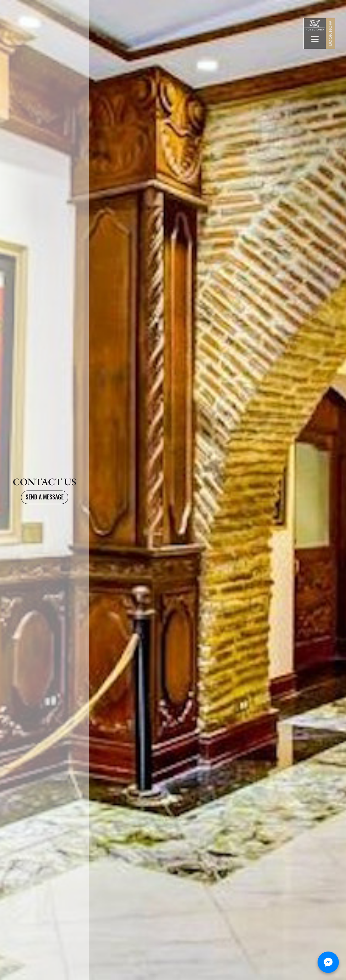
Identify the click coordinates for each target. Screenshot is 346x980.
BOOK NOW (330, 33)
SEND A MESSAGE (45, 497)
